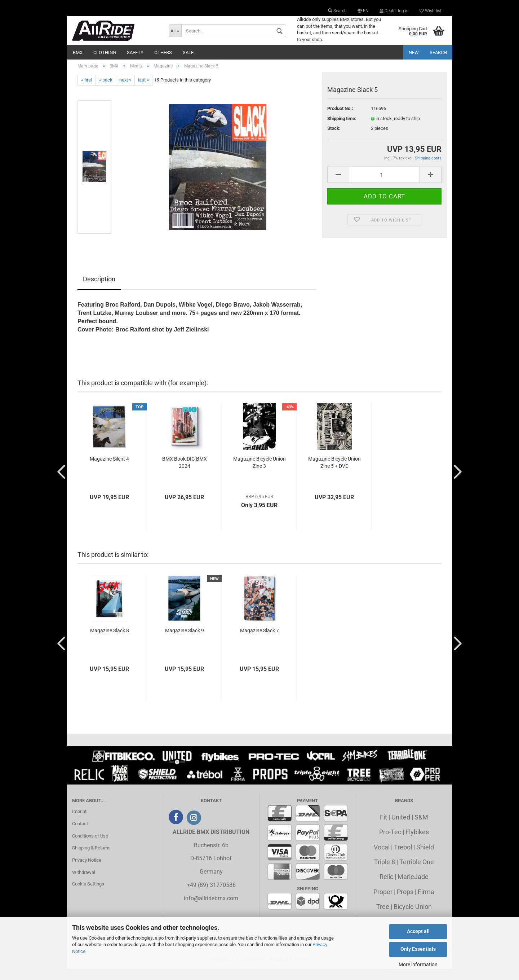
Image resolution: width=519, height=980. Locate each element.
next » (125, 91)
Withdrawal (84, 884)
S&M (421, 828)
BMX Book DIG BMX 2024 (185, 474)
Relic (386, 888)
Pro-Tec (390, 843)
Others (163, 52)
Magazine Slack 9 (185, 642)
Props (405, 903)
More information (418, 964)
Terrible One (417, 873)
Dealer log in (394, 11)
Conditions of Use (90, 847)
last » (143, 91)
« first (87, 91)
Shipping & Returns (91, 859)
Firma (426, 903)
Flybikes (417, 843)
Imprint (79, 823)
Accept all (418, 931)
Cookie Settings (88, 895)
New (414, 52)
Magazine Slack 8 (110, 642)
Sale (188, 52)
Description (99, 290)
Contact (80, 835)
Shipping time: (342, 130)
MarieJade (413, 888)
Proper (383, 903)
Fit (383, 828)
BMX (78, 52)
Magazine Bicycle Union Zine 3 (259, 474)
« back (106, 91)
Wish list (431, 11)
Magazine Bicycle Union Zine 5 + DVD (334, 474)
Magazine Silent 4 (109, 470)
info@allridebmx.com (211, 909)
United (401, 828)
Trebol (403, 858)
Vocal (382, 858)
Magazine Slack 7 (259, 642)
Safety (135, 52)
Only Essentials (418, 949)
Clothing (105, 52)
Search (337, 11)
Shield (425, 858)
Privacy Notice (87, 872)
